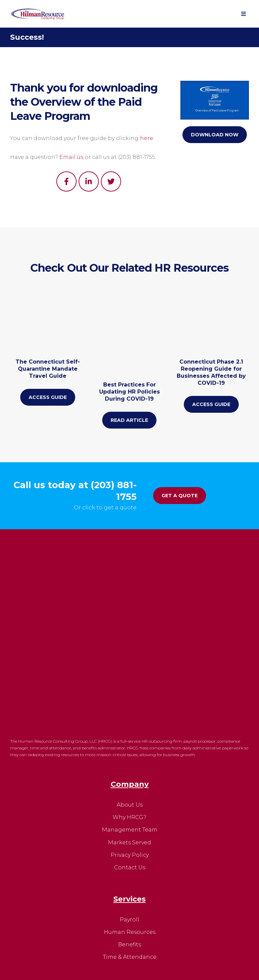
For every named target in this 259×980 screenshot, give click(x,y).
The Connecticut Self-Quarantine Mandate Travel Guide (48, 384)
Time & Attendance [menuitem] (130, 823)
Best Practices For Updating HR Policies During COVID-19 (129, 366)
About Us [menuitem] (130, 671)
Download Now (215, 135)
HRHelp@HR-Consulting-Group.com (137, 879)
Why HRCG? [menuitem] (129, 683)
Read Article (129, 395)
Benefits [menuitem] (129, 810)
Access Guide (48, 412)
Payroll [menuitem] (129, 786)
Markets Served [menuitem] (129, 708)
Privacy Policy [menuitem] (130, 721)
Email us (71, 157)
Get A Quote (180, 495)
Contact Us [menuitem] (130, 733)
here (147, 138)
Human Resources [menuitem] (130, 798)
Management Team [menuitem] (130, 696)
